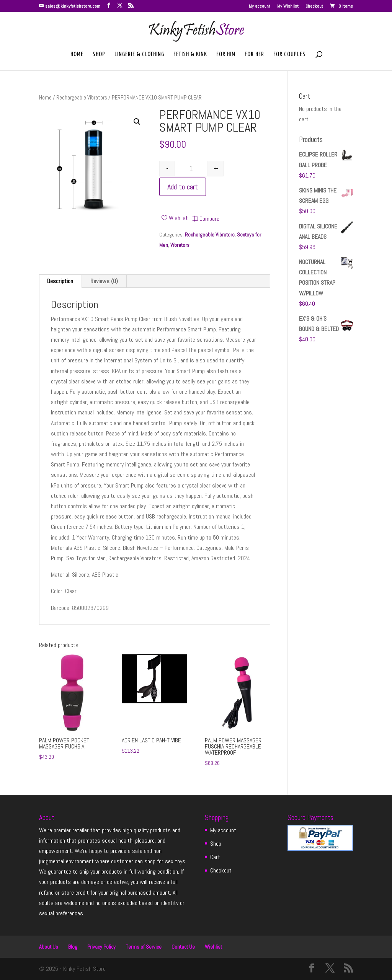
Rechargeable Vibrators (82, 98)
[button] (137, 122)
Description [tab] (60, 281)
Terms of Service (144, 947)
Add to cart (183, 187)
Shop (99, 55)
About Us (49, 947)
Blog (73, 947)
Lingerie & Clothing (139, 55)
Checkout (314, 7)
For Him (226, 55)
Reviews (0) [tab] (104, 281)
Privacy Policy (101, 947)
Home (77, 55)
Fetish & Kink (190, 55)
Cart (215, 857)
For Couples (289, 55)
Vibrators (180, 245)
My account (260, 7)
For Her (254, 55)
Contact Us (183, 947)
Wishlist (213, 947)
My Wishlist (288, 7)
